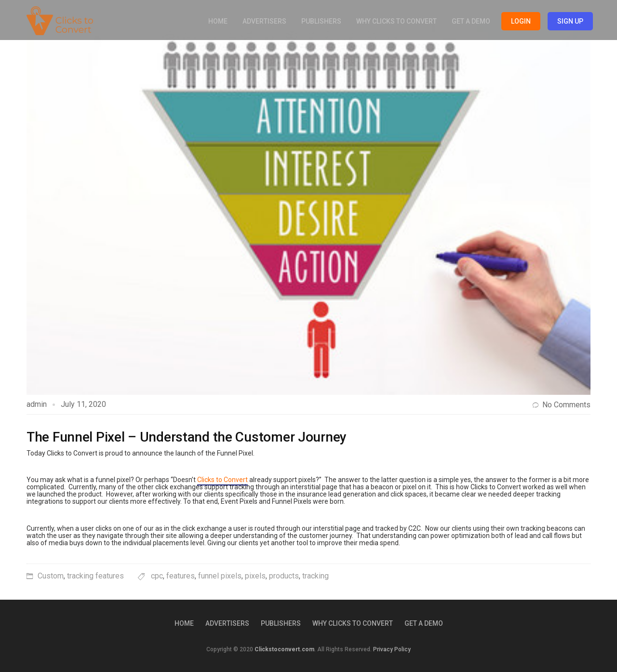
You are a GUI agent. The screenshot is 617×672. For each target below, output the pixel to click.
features (181, 576)
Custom (51, 576)
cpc (157, 576)
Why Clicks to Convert (396, 21)
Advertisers (264, 21)
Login (521, 21)
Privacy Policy (392, 649)
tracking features (95, 576)
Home (218, 21)
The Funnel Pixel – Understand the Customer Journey (187, 437)
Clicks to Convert (222, 480)
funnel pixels (220, 576)
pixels (255, 576)
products (284, 576)
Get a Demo (471, 21)
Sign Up (570, 21)
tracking (315, 576)
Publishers (321, 21)
